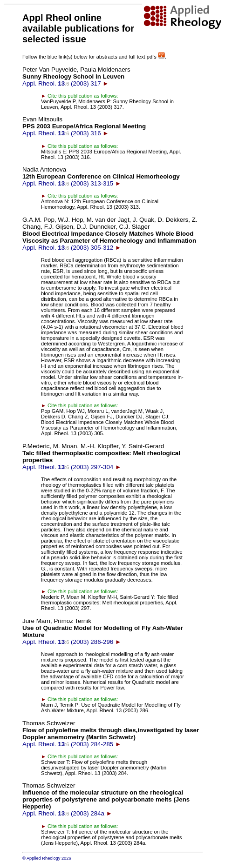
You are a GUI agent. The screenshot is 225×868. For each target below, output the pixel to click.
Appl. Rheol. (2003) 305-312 (110, 234)
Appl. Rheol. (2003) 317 (76, 76)
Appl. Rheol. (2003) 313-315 (101, 176)
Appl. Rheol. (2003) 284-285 (111, 734)
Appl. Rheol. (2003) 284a (106, 799)
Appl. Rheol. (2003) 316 (84, 126)
